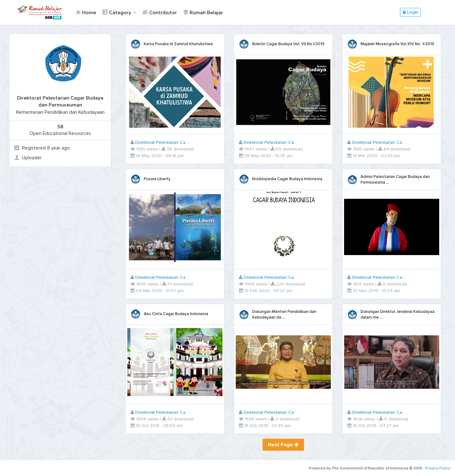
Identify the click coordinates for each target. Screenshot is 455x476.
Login (410, 12)
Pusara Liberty (158, 179)
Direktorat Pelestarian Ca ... (163, 142)
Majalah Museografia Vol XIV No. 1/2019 (397, 44)
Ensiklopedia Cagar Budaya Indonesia (287, 179)
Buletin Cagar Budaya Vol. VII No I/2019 (288, 44)
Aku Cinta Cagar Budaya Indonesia (176, 314)
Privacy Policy (438, 468)
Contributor (160, 13)
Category (117, 13)
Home (86, 13)
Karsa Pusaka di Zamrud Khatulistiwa (179, 44)
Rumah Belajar (203, 13)
